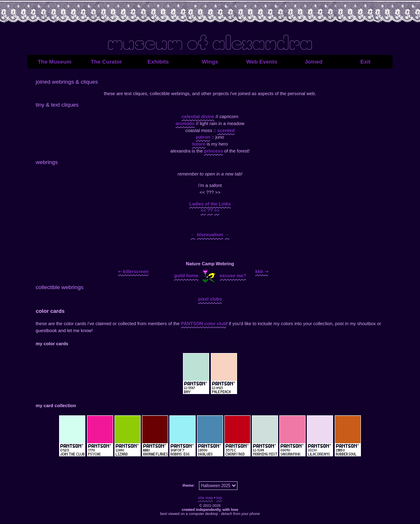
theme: (188, 485)
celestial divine (198, 116)
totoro (199, 144)
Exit (366, 62)
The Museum (55, 62)
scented (226, 130)
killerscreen (136, 271)
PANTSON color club (203, 324)
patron (203, 137)
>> (217, 210)
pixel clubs (210, 299)
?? (210, 210)
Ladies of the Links (210, 204)
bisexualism (210, 235)
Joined (314, 62)
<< (203, 210)
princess (213, 151)
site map (205, 498)
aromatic (185, 123)
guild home (186, 276)
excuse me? (233, 276)
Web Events (262, 62)
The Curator (106, 62)
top (219, 498)
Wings (210, 62)
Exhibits (158, 62)
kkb (259, 271)
